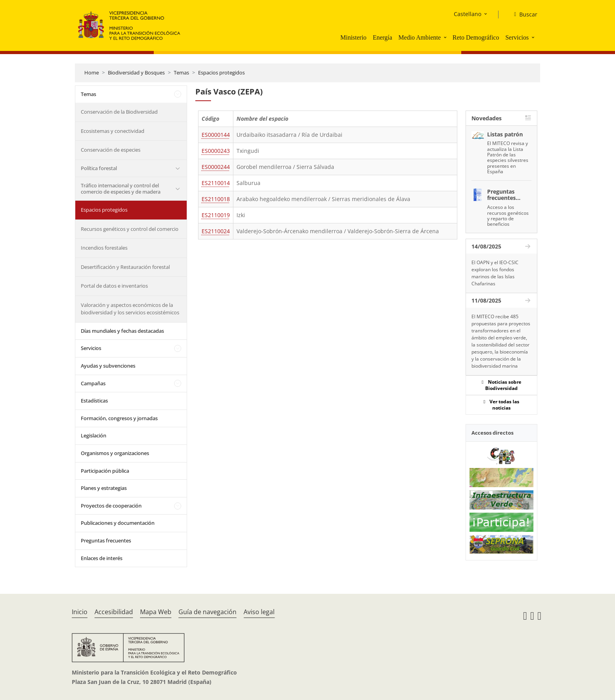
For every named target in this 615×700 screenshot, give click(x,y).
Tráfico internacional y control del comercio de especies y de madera (121, 189)
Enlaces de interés (102, 558)
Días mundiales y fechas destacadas (122, 331)
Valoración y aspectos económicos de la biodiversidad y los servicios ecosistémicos (130, 309)
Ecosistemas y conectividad (113, 131)
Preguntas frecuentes (106, 540)
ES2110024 (216, 231)
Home (92, 73)
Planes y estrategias (104, 488)
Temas (181, 73)
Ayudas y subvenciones (108, 366)
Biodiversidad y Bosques (136, 73)
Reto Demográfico (476, 37)
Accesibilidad (114, 612)
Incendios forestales (104, 248)
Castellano (468, 14)
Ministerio (354, 37)
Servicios (517, 37)
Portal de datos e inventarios (114, 286)
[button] (446, 37)
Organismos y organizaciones (115, 453)
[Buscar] (523, 15)
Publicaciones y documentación (118, 523)
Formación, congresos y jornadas (119, 418)
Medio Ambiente (420, 37)
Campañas (93, 383)
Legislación (94, 435)
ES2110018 (216, 199)
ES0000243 (216, 151)
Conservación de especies (111, 150)
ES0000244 (216, 167)
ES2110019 (216, 215)
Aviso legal (259, 612)
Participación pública (105, 471)
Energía (382, 37)
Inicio (80, 612)
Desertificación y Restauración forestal (125, 267)
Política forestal (99, 168)
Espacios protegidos (221, 73)
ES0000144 (216, 135)
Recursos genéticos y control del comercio (130, 229)
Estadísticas (94, 401)
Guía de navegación (207, 612)
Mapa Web (156, 612)
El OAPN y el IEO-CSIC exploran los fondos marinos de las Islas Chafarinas (495, 273)
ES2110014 (216, 183)
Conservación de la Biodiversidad (119, 112)
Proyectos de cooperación (111, 506)
